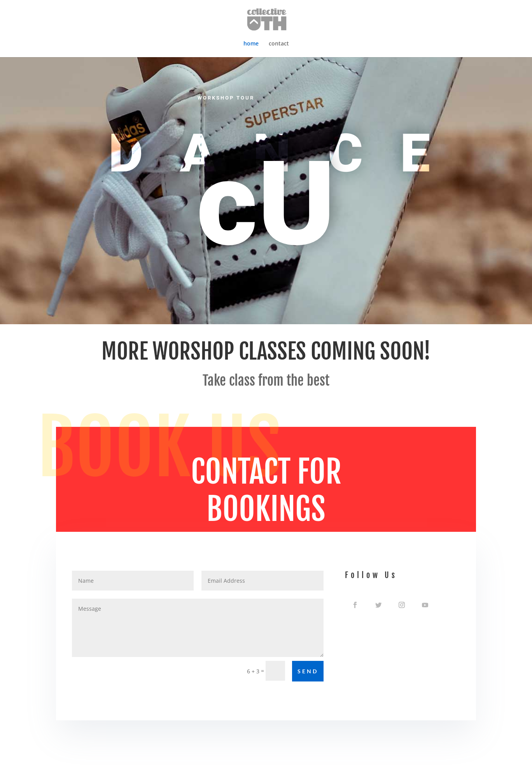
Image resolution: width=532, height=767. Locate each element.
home (251, 44)
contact (279, 44)
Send (308, 671)
